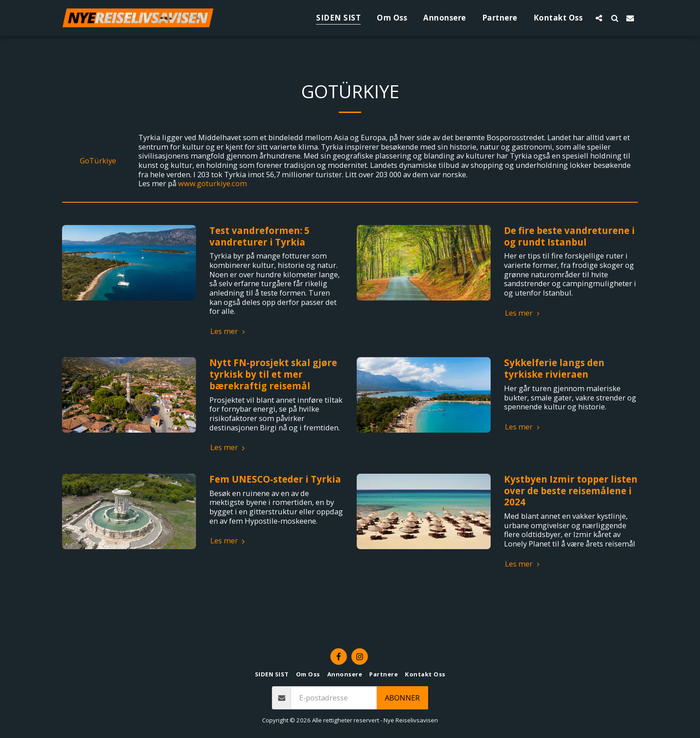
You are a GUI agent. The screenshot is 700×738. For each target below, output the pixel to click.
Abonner (402, 698)
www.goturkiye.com (212, 183)
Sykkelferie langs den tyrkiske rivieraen (554, 368)
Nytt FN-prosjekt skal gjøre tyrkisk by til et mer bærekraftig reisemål (273, 374)
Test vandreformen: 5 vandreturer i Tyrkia (260, 236)
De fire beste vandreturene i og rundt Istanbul (569, 236)
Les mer (229, 331)
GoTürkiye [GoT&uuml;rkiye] (98, 161)
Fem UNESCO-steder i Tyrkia (275, 479)
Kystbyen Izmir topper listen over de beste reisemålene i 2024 (571, 491)
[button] (599, 18)
